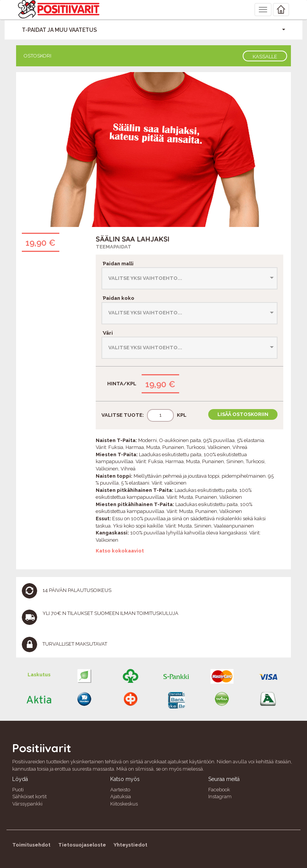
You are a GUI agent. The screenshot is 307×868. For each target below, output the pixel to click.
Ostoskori (38, 56)
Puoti (18, 790)
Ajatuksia (121, 796)
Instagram (220, 796)
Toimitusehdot (31, 845)
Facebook (219, 790)
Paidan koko (118, 298)
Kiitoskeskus (124, 804)
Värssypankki (27, 804)
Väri (107, 333)
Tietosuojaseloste (82, 845)
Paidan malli (118, 264)
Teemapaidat (113, 247)
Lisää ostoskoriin (243, 414)
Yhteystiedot (131, 845)
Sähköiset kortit (29, 796)
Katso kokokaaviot (120, 551)
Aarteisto (120, 790)
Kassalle (265, 57)
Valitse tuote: (123, 415)
